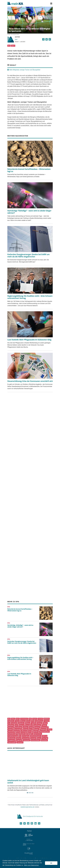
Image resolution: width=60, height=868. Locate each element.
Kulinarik (14, 723)
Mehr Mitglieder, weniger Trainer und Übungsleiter (25, 70)
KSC (30, 719)
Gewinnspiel (37, 725)
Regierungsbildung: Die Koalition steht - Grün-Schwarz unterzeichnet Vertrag (30, 297)
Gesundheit (29, 725)
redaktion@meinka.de (27, 807)
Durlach (19, 738)
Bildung (27, 723)
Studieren (11, 727)
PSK (33, 721)
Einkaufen (21, 723)
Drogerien (19, 740)
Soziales (26, 727)
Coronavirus (24, 719)
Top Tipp (45, 738)
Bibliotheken (12, 738)
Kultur (28, 721)
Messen (23, 721)
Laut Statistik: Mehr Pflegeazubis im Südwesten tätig (29, 340)
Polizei (17, 721)
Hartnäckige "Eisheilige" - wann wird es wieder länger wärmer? (29, 212)
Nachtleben (11, 734)
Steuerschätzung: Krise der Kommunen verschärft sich (30, 381)
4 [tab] (33, 793)
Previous (10, 760)
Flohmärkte (26, 740)
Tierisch (47, 721)
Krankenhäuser (28, 730)
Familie (44, 725)
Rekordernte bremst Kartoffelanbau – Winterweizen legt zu (29, 170)
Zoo (9, 723)
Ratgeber (36, 730)
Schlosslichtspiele (36, 736)
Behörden (35, 732)
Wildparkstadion (21, 734)
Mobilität (46, 719)
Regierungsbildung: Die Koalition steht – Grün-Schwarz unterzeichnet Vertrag (20, 658)
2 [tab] (29, 793)
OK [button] (51, 863)
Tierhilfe (34, 723)
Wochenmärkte (35, 740)
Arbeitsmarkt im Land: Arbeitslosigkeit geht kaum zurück (28, 782)
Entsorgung (26, 736)
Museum (22, 725)
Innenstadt (24, 732)
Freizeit (40, 719)
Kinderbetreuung (13, 736)
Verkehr (10, 730)
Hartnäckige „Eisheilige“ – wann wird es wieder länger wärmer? (20, 626)
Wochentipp (18, 727)
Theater (49, 730)
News (13, 719)
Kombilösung (39, 721)
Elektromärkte (12, 742)
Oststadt (33, 738)
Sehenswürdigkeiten (14, 732)
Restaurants (45, 727)
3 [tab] (31, 793)
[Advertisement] (30, 412)
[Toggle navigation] (51, 4)
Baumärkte (44, 740)
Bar (20, 736)
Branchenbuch (18, 730)
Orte (30, 732)
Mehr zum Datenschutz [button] (31, 865)
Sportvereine (38, 734)
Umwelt (40, 723)
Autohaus (20, 742)
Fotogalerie (11, 740)
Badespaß (11, 725)
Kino (16, 725)
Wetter (45, 723)
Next (50, 760)
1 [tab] (27, 793)
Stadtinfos (11, 721)
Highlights (30, 734)
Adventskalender (44, 732)
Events (35, 719)
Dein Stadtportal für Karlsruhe (30, 816)
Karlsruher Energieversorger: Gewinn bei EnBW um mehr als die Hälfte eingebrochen (28, 256)
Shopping (43, 730)
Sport (13, 46)
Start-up (45, 736)
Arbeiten (37, 727)
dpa (16, 39)
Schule (31, 727)
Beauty (39, 738)
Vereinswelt (26, 738)
